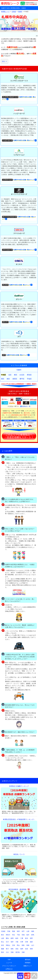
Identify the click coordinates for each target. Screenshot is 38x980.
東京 (2, 935)
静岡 (12, 938)
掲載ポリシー (28, 966)
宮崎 (12, 952)
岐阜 (17, 938)
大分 (7, 952)
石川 (7, 942)
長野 (31, 938)
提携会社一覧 (26, 406)
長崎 (31, 949)
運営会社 (28, 960)
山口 (33, 945)
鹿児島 (18, 952)
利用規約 (28, 963)
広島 (13, 945)
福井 (12, 942)
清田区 (15, 379)
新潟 (26, 938)
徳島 (12, 949)
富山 (2, 942)
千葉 (18, 935)
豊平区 (22, 379)
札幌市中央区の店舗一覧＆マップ (19, 98)
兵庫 (22, 942)
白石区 (22, 375)
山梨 (2, 938)
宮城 (9, 931)
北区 (10, 375)
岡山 (18, 945)
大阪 (17, 942)
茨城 (23, 935)
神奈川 (8, 935)
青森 (13, 931)
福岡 (22, 949)
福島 (33, 931)
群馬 (33, 935)
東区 (16, 375)
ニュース (9, 963)
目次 (3, 61)
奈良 (2, 945)
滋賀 (31, 942)
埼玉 (13, 935)
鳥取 (23, 945)
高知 (17, 949)
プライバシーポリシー (9, 966)
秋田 (18, 931)
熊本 (2, 952)
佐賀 (26, 949)
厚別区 (29, 375)
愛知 (7, 938)
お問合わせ (9, 969)
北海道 (3, 931)
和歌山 (8, 945)
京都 (26, 942)
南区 (8, 379)
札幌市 (19, 370)
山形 (28, 931)
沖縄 (23, 952)
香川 (7, 949)
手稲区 (29, 379)
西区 (3, 379)
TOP (9, 960)
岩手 (23, 931)
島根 (28, 945)
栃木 (28, 935)
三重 (22, 938)
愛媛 (2, 949)
